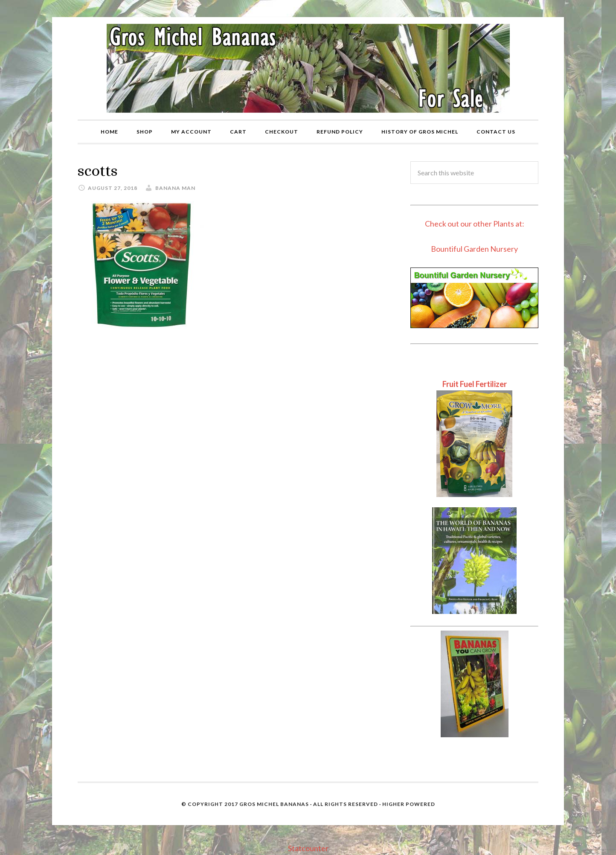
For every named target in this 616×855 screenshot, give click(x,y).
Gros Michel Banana (308, 68)
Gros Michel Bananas (274, 804)
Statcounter (308, 848)
